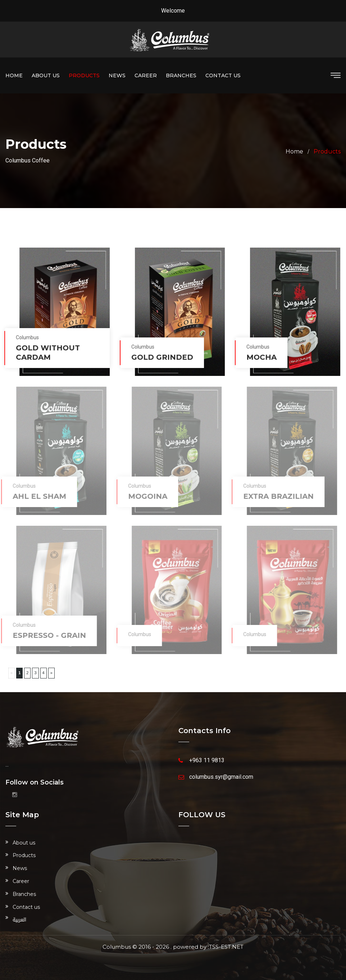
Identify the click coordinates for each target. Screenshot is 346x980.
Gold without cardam (47, 353)
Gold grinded (161, 357)
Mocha (261, 357)
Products (84, 75)
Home (14, 75)
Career (146, 75)
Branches (181, 75)
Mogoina (144, 496)
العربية (19, 920)
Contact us (223, 75)
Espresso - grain (46, 635)
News (117, 75)
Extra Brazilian (276, 496)
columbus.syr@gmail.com (221, 777)
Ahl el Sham (36, 496)
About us (46, 75)
